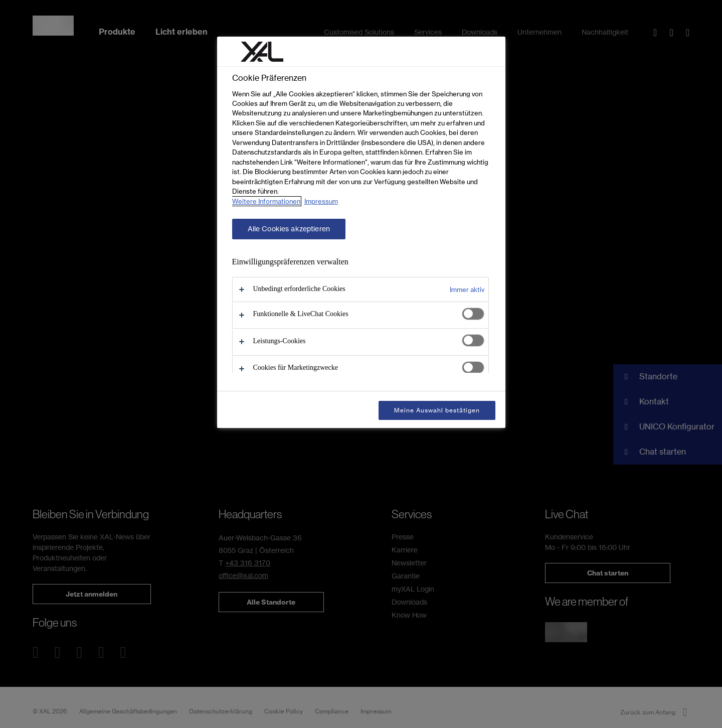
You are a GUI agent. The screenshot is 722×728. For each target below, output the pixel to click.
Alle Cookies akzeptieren (289, 229)
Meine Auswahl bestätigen (437, 410)
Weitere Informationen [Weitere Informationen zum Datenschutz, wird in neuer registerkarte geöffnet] (266, 201)
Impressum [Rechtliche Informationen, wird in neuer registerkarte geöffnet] (321, 201)
